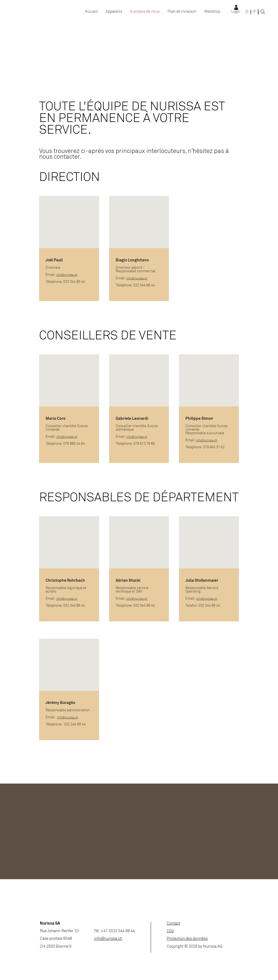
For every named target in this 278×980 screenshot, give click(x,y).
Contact (173, 924)
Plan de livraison (182, 12)
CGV (170, 931)
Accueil (91, 12)
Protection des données (187, 939)
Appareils (114, 12)
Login (236, 12)
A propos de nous (145, 12)
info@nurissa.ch (67, 275)
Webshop (212, 12)
